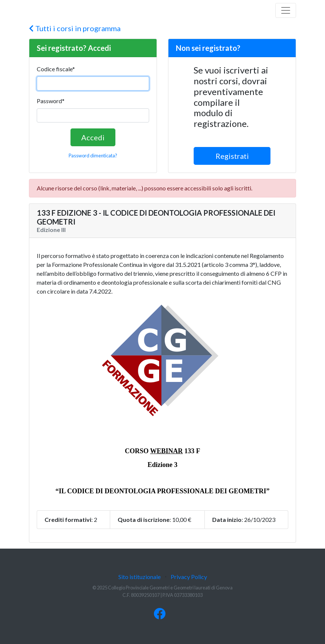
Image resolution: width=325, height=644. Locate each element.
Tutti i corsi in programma (75, 28)
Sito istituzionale (139, 577)
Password (51, 101)
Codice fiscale (56, 69)
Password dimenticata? (93, 156)
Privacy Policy (189, 577)
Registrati (232, 156)
